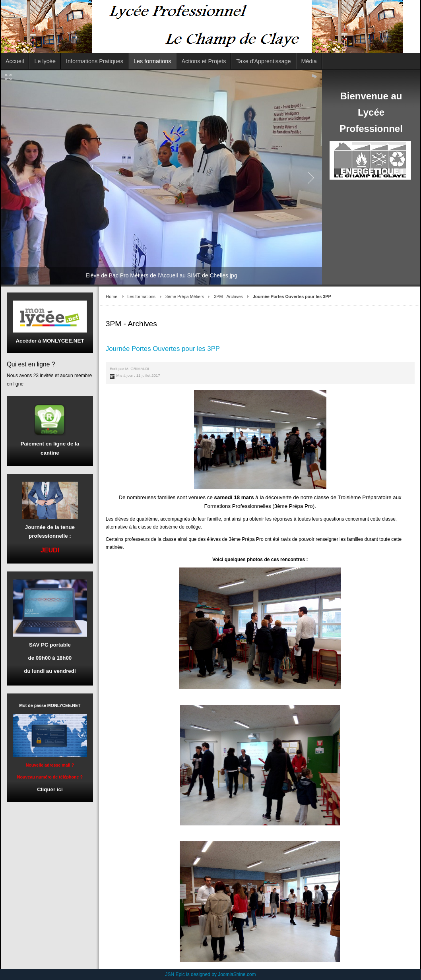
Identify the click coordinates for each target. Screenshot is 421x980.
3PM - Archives (228, 296)
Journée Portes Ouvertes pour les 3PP (163, 349)
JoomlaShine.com (237, 974)
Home (112, 296)
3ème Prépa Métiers (185, 296)
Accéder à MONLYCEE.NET (50, 341)
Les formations (141, 296)
